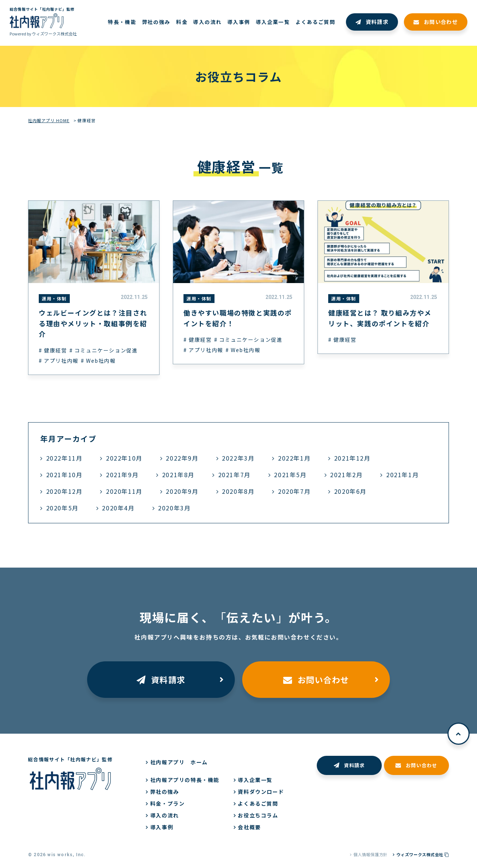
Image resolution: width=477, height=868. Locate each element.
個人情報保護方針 (370, 854)
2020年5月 (62, 508)
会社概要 (249, 827)
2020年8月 (238, 491)
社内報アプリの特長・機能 (185, 780)
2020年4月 (118, 508)
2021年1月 (402, 475)
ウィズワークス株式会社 (423, 854)
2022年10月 (124, 458)
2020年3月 (174, 508)
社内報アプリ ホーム (179, 762)
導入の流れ (165, 815)
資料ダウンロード (261, 792)
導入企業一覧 (255, 780)
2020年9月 (182, 491)
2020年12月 (64, 491)
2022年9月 (182, 458)
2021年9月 (122, 475)
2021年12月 (352, 458)
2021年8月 (178, 475)
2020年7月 (294, 491)
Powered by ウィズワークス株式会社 (43, 34)
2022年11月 (64, 458)
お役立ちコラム (258, 815)
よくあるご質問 (258, 803)
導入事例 (162, 827)
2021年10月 (64, 475)
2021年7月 (234, 475)
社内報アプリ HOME (49, 120)
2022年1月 (294, 458)
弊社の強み (165, 792)
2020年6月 (350, 491)
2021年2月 (346, 475)
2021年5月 (290, 475)
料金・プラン (168, 803)
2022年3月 (238, 458)
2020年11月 (124, 491)
